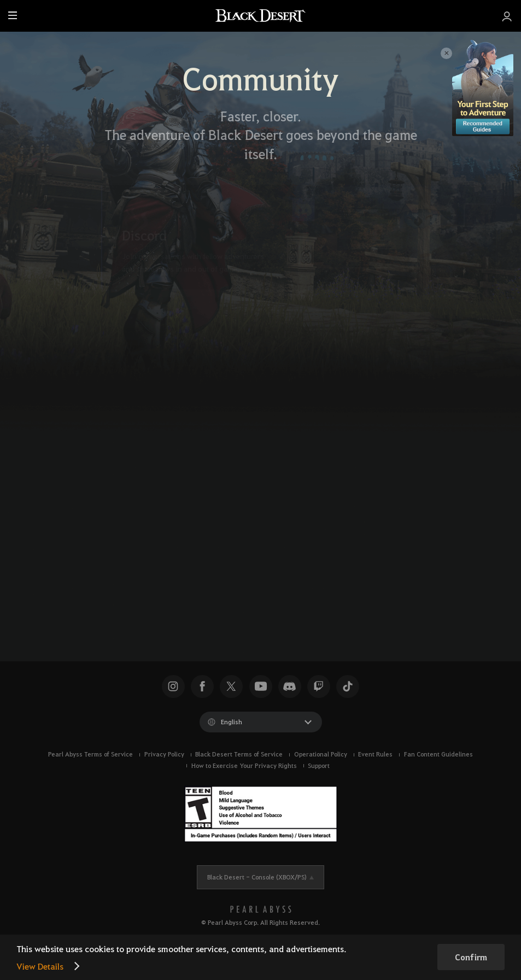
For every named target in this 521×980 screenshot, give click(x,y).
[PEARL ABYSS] (261, 909)
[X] (97, 588)
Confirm (471, 957)
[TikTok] (158, 588)
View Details (40, 966)
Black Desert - (257, 877)
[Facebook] (127, 588)
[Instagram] (189, 588)
